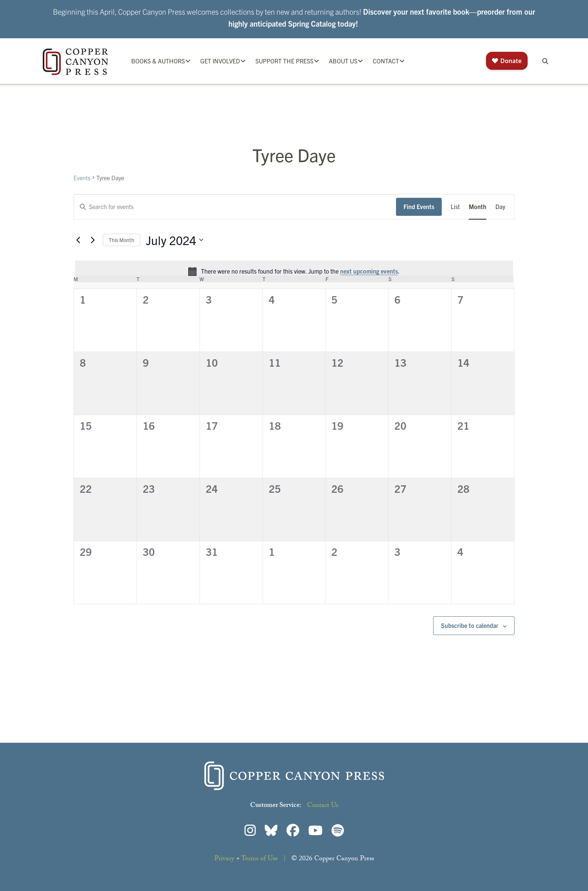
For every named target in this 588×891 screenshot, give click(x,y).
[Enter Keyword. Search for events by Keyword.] (235, 207)
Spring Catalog (312, 23)
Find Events (419, 206)
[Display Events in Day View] (500, 207)
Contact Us (323, 806)
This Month (121, 240)
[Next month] (93, 240)
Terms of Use (259, 859)
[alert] (294, 271)
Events (82, 178)
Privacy (224, 859)
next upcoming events (369, 271)
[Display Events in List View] (455, 207)
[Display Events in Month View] (478, 207)
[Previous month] (78, 240)
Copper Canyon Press (75, 62)
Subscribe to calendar (470, 625)
